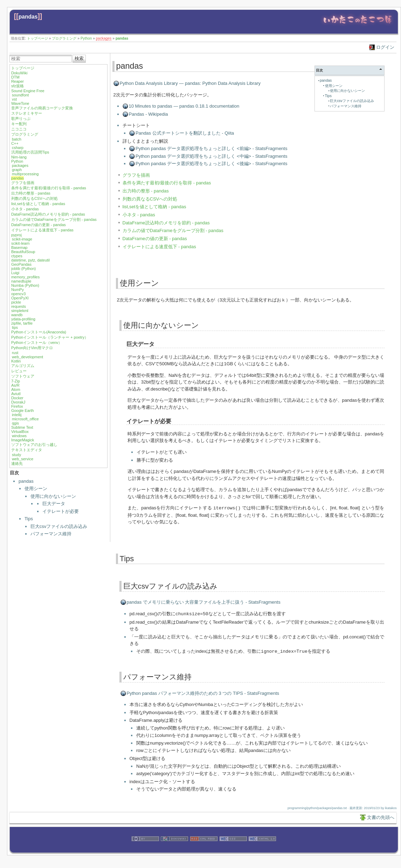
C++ (15, 143)
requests (19, 306)
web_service (23, 459)
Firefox (17, 406)
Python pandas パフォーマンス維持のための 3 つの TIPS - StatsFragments (203, 692)
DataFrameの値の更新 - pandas (39, 225)
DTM (15, 77)
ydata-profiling (23, 319)
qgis (15, 423)
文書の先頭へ (381, 816)
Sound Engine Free (28, 91)
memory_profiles (25, 277)
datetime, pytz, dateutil (30, 260)
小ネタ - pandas (25, 209)
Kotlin (16, 361)
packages (104, 38)
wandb (17, 315)
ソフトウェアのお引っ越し (34, 445)
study (16, 455)
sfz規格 (18, 86)
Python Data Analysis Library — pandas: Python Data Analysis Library (190, 83)
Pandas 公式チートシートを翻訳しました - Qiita (185, 133)
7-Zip (16, 381)
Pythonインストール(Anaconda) (39, 332)
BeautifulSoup (23, 252)
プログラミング (64, 38)
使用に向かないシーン (53, 496)
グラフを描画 (23, 183)
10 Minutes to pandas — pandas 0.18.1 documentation (184, 106)
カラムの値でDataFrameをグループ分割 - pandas (54, 219)
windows (19, 436)
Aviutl (16, 394)
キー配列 (19, 124)
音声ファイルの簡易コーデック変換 (42, 108)
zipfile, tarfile (22, 323)
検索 (79, 58)
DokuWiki (19, 73)
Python (86, 38)
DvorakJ (18, 402)
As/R (15, 385)
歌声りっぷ (21, 118)
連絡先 (17, 463)
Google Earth (23, 411)
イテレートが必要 (61, 511)
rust (15, 353)
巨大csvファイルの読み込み (59, 526)
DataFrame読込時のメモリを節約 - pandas (48, 214)
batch (17, 139)
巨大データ (54, 504)
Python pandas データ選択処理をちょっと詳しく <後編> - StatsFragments (211, 164)
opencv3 (19, 294)
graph (17, 170)
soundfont (20, 95)
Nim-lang (19, 157)
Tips (29, 519)
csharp (18, 148)
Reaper (18, 81)
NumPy (18, 290)
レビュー (19, 371)
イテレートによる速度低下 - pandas (42, 230)
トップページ (37, 38)
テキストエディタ (27, 450)
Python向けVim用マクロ (32, 348)
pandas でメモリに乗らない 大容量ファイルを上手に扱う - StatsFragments (204, 602)
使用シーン (36, 489)
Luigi (15, 273)
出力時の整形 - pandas (31, 193)
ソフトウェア (23, 376)
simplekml (20, 311)
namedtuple (21, 281)
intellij (17, 415)
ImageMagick (23, 440)
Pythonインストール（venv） (37, 343)
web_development (27, 357)
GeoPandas (21, 264)
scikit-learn (20, 243)
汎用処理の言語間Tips (30, 152)
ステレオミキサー (27, 113)
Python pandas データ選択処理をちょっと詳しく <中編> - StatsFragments (211, 156)
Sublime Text (22, 427)
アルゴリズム (23, 366)
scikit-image (22, 239)
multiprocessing (25, 174)
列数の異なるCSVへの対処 (34, 198)
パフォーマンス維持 (51, 534)
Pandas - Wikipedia (148, 114)
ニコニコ (19, 129)
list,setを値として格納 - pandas (38, 204)
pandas (28, 17)
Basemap (19, 247)
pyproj (16, 235)
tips (15, 327)
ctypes (17, 256)
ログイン (385, 47)
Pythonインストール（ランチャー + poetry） (50, 337)
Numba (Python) (25, 285)
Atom (16, 389)
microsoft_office (25, 419)
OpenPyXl (20, 298)
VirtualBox (20, 432)
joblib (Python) (23, 269)
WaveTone (20, 103)
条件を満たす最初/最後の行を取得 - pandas (49, 188)
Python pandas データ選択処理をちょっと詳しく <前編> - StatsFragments (211, 148)
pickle (16, 302)
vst (14, 99)
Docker (17, 398)
